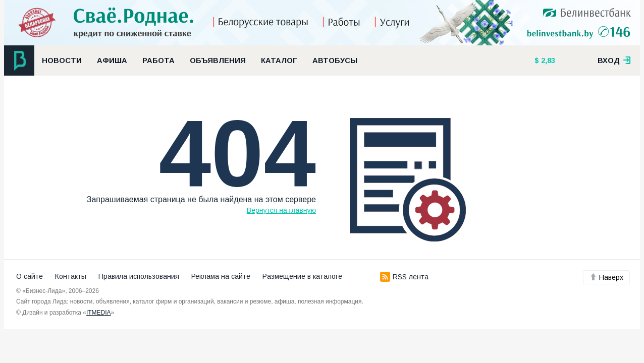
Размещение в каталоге (302, 276)
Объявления (218, 60)
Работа (158, 60)
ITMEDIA (99, 313)
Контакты (71, 276)
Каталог (279, 60)
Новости (62, 60)
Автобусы (335, 60)
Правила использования (139, 276)
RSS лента (404, 277)
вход (614, 60)
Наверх (606, 277)
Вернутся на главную (281, 210)
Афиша (112, 60)
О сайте (30, 276)
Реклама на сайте (221, 276)
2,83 (547, 60)
